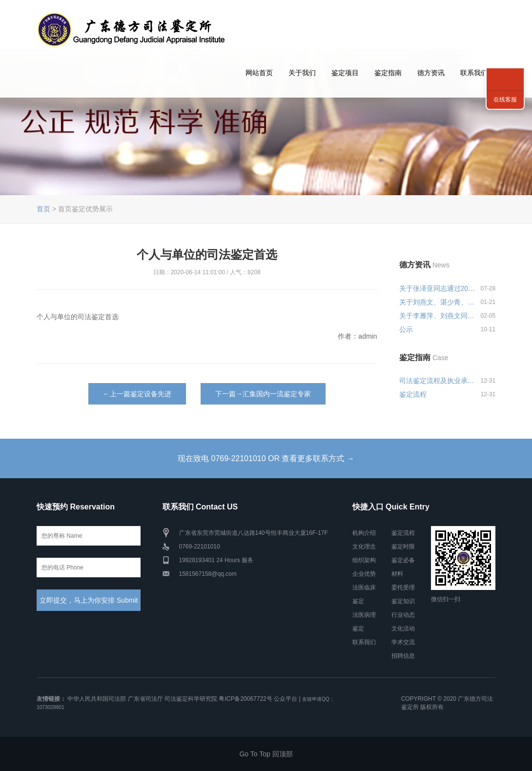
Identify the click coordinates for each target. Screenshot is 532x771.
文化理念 (364, 547)
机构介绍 (364, 533)
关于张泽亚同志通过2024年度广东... (438, 288)
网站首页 (259, 73)
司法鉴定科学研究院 (191, 699)
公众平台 (286, 699)
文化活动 (403, 629)
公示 (406, 329)
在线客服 (505, 100)
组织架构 (364, 560)
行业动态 (403, 615)
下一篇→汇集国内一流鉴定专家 (263, 394)
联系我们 (474, 73)
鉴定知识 (403, 601)
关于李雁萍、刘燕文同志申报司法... (438, 316)
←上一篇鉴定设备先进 (137, 394)
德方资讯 (431, 73)
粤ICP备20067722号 (245, 699)
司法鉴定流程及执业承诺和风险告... (438, 381)
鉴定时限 (403, 547)
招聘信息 (403, 656)
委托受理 (403, 588)
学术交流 (403, 642)
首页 (43, 209)
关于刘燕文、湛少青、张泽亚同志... (438, 302)
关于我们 (302, 73)
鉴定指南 (388, 73)
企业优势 (364, 574)
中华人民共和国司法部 (97, 699)
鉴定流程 (413, 394)
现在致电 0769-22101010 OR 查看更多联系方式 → (266, 458)
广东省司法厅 (145, 699)
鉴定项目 (345, 73)
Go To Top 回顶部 (266, 754)
